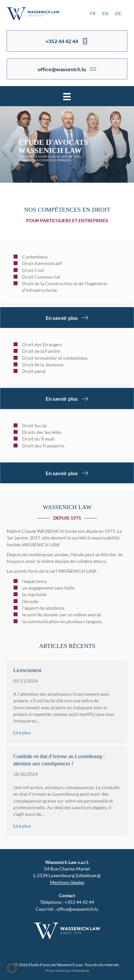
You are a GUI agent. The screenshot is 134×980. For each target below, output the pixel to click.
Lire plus (22, 733)
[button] (12, 968)
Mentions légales (67, 882)
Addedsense (80, 970)
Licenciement (27, 670)
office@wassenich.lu (77, 909)
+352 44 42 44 (79, 902)
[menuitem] (93, 14)
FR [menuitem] (93, 13)
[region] (67, 144)
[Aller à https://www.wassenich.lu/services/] (67, 274)
